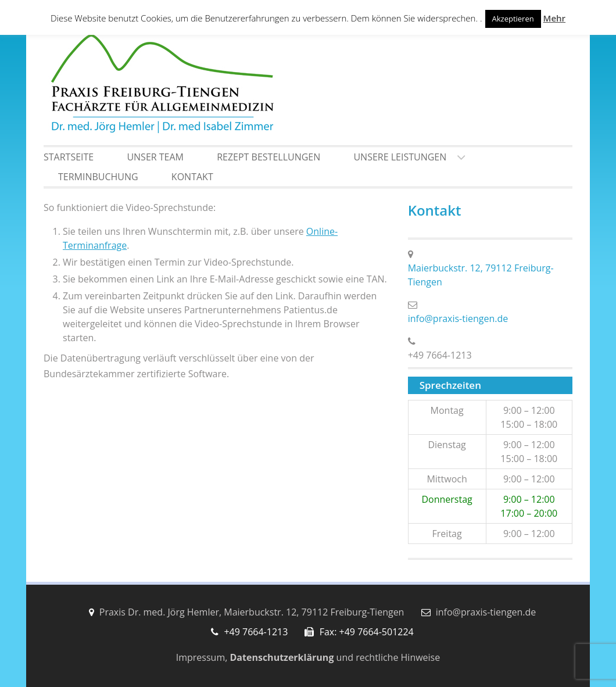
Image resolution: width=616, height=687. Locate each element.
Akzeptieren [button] (513, 19)
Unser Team (155, 157)
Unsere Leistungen (400, 157)
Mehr (554, 18)
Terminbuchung (98, 177)
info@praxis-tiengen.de (458, 319)
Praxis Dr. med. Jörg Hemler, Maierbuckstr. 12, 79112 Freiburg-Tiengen (252, 612)
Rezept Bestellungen (268, 157)
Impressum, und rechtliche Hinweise (308, 657)
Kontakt (192, 177)
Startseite (69, 157)
